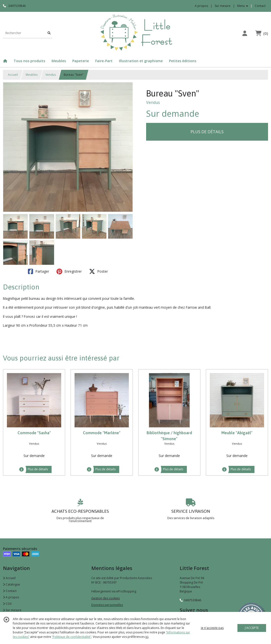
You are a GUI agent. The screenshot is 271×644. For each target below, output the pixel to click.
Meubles (32, 75)
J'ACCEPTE (252, 628)
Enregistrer (69, 271)
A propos (11, 597)
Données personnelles (107, 605)
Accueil (13, 75)
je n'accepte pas (212, 628)
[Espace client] (245, 33)
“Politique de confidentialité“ (72, 637)
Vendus (51, 75)
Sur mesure (12, 610)
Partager (39, 271)
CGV (7, 604)
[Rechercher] (49, 33)
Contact (260, 6)
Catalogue (11, 584)
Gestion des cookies (106, 598)
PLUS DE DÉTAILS (207, 132)
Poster (98, 271)
